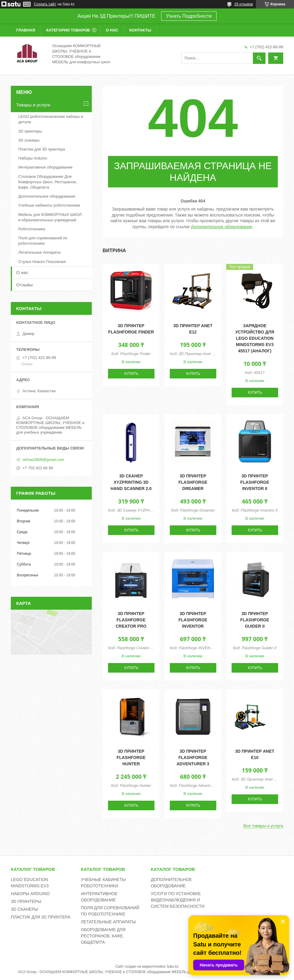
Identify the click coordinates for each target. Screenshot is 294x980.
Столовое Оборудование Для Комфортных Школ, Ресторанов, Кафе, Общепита (48, 182)
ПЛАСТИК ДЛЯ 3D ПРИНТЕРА (40, 917)
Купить (131, 374)
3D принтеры (30, 131)
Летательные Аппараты (40, 252)
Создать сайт (45, 4)
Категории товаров (68, 30)
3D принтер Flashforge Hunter (131, 757)
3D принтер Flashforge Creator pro (131, 620)
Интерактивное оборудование (45, 167)
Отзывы (24, 285)
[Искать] (259, 58)
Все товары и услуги (263, 826)
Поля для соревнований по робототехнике (43, 241)
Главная (26, 30)
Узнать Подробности (189, 16)
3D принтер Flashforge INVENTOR (193, 620)
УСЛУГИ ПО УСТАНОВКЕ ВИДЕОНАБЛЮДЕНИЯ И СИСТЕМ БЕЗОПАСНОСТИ (178, 900)
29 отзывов (244, 4)
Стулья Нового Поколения (42, 262)
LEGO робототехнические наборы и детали (51, 119)
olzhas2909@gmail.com (43, 460)
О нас (112, 30)
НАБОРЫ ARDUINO (30, 894)
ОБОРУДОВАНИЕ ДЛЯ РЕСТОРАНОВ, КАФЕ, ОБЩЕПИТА (103, 936)
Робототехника (32, 229)
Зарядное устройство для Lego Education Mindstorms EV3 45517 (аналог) (255, 338)
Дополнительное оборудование (222, 227)
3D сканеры (29, 140)
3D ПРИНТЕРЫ (26, 901)
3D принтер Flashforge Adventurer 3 (193, 757)
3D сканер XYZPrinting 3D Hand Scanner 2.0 (131, 482)
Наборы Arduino (33, 158)
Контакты (140, 30)
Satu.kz (172, 967)
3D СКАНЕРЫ (24, 909)
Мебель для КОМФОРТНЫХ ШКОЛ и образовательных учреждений (50, 217)
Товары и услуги (33, 105)
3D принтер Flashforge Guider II (255, 620)
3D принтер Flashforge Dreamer (193, 482)
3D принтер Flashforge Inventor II (255, 482)
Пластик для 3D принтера (42, 149)
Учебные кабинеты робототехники (49, 205)
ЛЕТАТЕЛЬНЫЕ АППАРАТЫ (108, 922)
